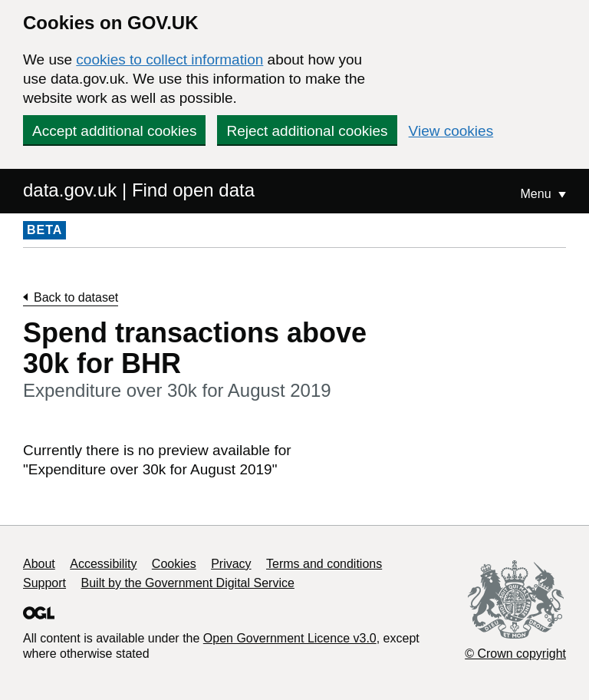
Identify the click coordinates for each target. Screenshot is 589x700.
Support (44, 583)
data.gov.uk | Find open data (139, 190)
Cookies (174, 564)
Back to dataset (76, 297)
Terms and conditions (324, 564)
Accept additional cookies (114, 131)
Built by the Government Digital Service (188, 583)
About (39, 564)
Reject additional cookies (307, 131)
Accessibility (103, 564)
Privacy (231, 564)
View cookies (451, 131)
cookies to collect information (169, 59)
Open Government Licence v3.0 (290, 638)
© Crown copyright (515, 654)
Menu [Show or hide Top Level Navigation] (538, 194)
